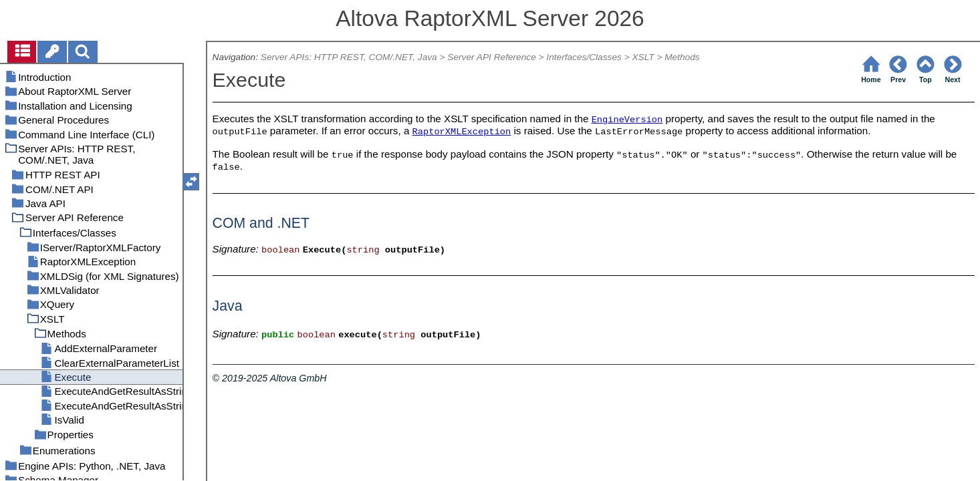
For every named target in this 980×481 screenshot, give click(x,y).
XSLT (643, 57)
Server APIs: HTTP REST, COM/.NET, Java (349, 57)
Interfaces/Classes (584, 57)
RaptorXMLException (462, 132)
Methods (682, 57)
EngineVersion (627, 120)
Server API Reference (491, 57)
